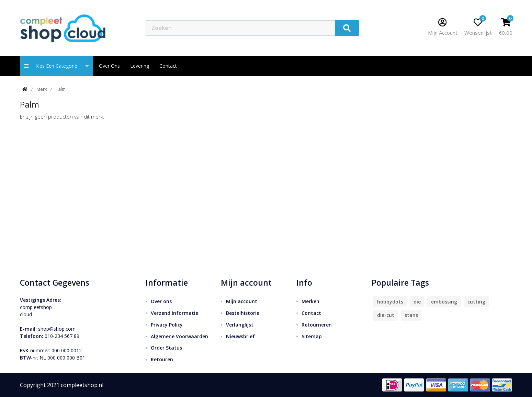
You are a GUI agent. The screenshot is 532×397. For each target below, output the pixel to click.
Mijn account (242, 301)
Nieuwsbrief (240, 336)
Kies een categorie (56, 66)
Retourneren (317, 325)
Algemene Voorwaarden (179, 336)
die (417, 302)
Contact (311, 313)
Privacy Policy (167, 325)
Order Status (166, 348)
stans (411, 315)
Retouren (162, 359)
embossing (444, 302)
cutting (476, 302)
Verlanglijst (240, 325)
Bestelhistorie (243, 313)
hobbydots (390, 302)
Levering (140, 66)
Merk (42, 89)
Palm (61, 89)
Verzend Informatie (174, 313)
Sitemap (312, 336)
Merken (310, 301)
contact (168, 66)
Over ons (109, 66)
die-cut (386, 315)
